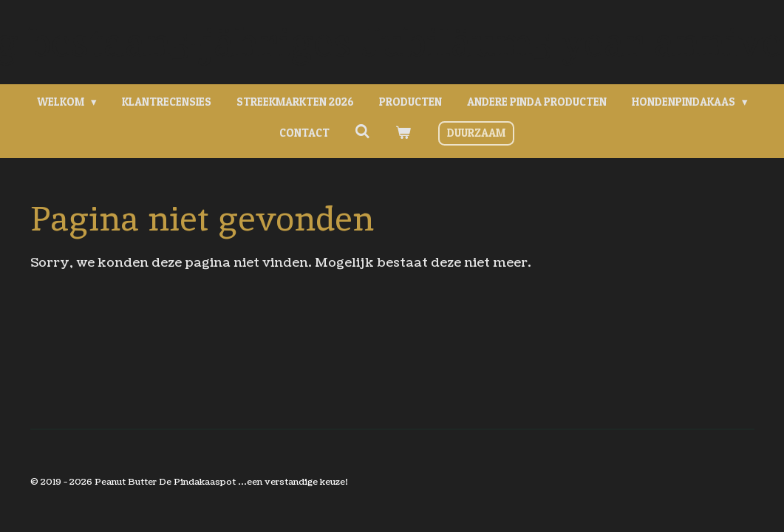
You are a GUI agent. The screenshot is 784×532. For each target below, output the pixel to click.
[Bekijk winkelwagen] (403, 133)
